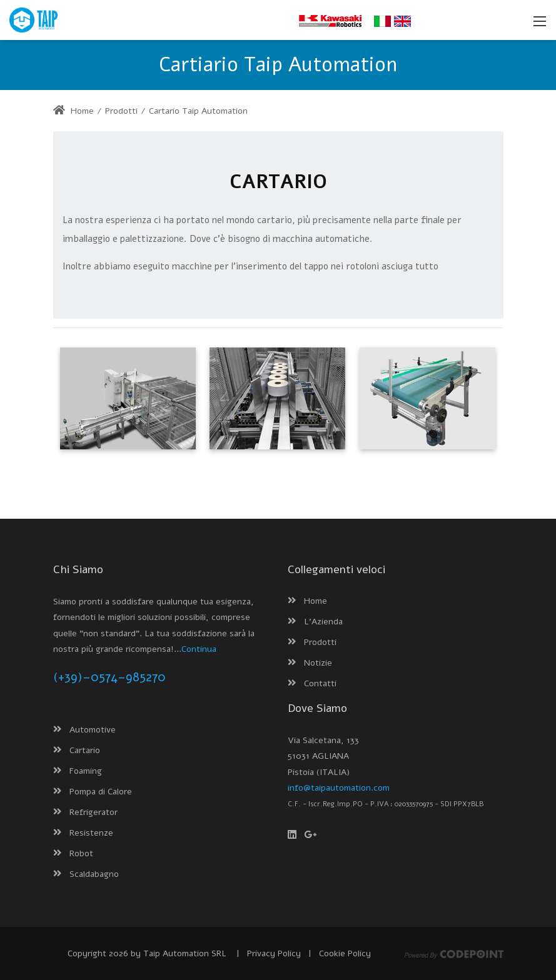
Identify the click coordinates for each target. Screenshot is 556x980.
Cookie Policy (345, 953)
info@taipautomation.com (339, 788)
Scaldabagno (94, 874)
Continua (199, 649)
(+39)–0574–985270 (109, 677)
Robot (81, 853)
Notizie (318, 663)
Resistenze (91, 833)
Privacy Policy (274, 953)
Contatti (320, 683)
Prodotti (320, 642)
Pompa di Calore (101, 792)
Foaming (86, 771)
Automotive (93, 730)
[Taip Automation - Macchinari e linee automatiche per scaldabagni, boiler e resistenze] (33, 19)
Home (73, 111)
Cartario (85, 750)
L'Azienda (323, 622)
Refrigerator (94, 812)
